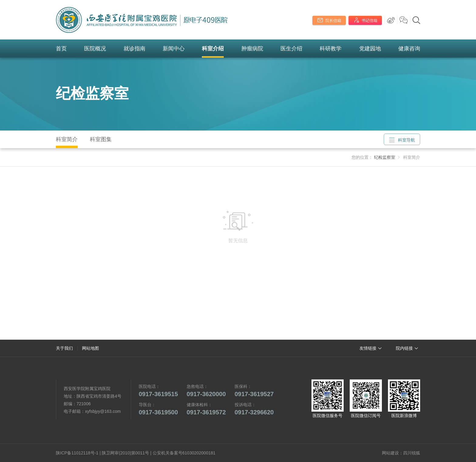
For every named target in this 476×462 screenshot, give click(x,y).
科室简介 (67, 139)
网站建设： (393, 453)
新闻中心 (174, 49)
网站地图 (90, 348)
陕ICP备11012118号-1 (77, 453)
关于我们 (64, 348)
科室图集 (101, 139)
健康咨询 (409, 49)
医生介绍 (291, 49)
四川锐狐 (412, 453)
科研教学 (331, 49)
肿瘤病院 (252, 49)
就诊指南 (134, 49)
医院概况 (95, 49)
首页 (61, 49)
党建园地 (370, 49)
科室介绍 (213, 49)
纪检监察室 (92, 93)
